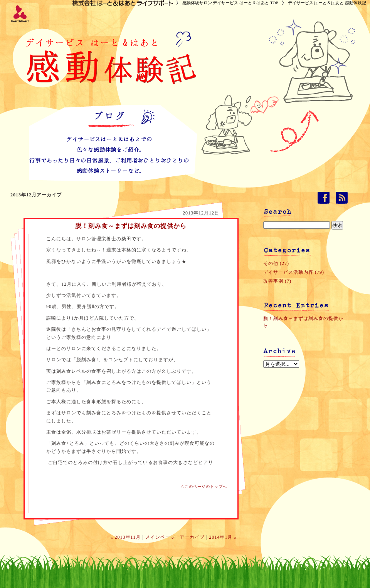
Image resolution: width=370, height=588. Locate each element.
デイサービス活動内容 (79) (294, 272)
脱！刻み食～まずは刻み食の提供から (131, 226)
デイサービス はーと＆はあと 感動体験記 (327, 3)
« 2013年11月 (126, 537)
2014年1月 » (223, 537)
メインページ (160, 537)
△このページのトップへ (204, 487)
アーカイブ (192, 537)
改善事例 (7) (277, 281)
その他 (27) (276, 263)
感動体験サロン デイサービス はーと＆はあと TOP (230, 3)
